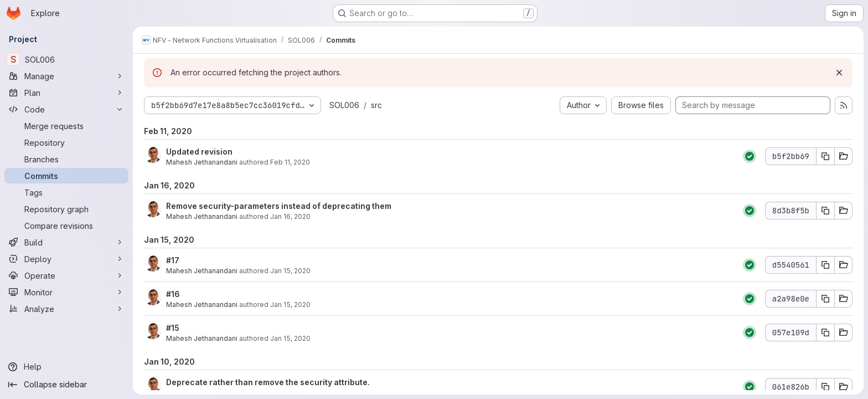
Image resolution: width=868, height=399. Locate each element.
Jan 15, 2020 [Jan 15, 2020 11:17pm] (290, 271)
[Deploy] (66, 259)
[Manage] (66, 76)
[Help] (66, 367)
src (376, 105)
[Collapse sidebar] (66, 385)
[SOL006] (66, 59)
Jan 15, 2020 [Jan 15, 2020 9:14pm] (290, 338)
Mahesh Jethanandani (202, 162)
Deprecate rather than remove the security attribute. (268, 382)
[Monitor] (66, 292)
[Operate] (66, 275)
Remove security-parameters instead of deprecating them (279, 206)
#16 (173, 294)
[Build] (66, 242)
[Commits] (66, 176)
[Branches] (66, 159)
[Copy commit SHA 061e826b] (825, 387)
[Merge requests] (66, 126)
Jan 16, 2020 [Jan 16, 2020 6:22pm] (290, 216)
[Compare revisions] (66, 226)
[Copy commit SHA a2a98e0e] (825, 299)
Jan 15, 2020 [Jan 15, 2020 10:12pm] (290, 305)
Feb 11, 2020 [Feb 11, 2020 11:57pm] (290, 162)
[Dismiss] (839, 73)
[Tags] (66, 192)
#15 (173, 328)
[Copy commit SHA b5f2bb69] (825, 156)
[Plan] (66, 93)
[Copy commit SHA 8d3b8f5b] (825, 211)
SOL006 (344, 105)
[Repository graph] (66, 209)
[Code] (66, 109)
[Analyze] (66, 309)
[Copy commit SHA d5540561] (825, 265)
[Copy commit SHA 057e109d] (825, 332)
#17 (173, 260)
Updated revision (199, 152)
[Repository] (66, 142)
